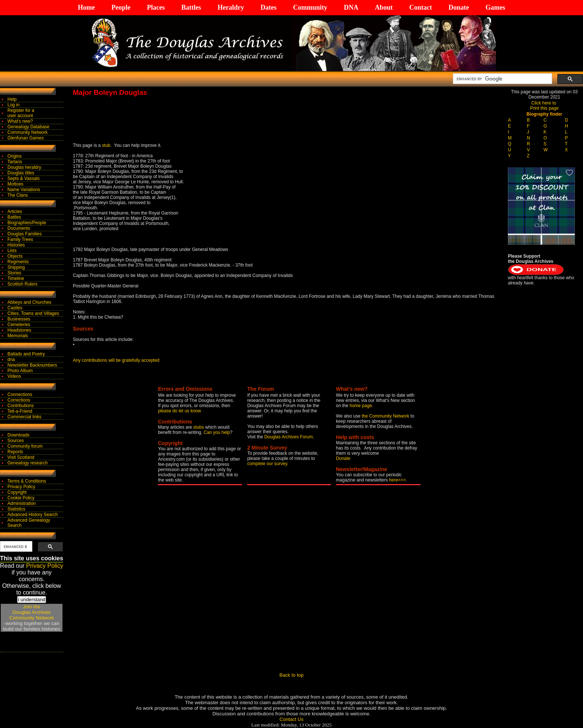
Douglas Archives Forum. (289, 437)
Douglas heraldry (24, 167)
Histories (16, 245)
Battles (191, 7)
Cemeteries (19, 325)
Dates (269, 7)
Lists (12, 251)
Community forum (25, 446)
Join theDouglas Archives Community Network (32, 612)
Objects (15, 256)
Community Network (28, 132)
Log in (14, 105)
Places (156, 7)
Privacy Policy (21, 487)
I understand (32, 600)
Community (310, 7)
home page (361, 406)
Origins (15, 156)
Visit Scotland (21, 457)
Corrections (19, 400)
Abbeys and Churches (29, 302)
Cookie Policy (21, 498)
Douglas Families (25, 234)
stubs (199, 427)
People (121, 7)
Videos (14, 376)
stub (106, 145)
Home (86, 7)
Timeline (16, 278)
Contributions (21, 406)
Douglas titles (21, 173)
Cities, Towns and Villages (33, 313)
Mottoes (15, 184)
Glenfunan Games (25, 138)
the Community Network (386, 416)
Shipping (16, 267)
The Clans (18, 195)
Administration (22, 503)
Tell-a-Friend (20, 411)
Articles (15, 212)
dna (11, 360)
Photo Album (20, 371)
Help (12, 99)
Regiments (18, 262)
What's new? (20, 121)
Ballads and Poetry (26, 354)
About (384, 7)
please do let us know (179, 411)
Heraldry (231, 7)
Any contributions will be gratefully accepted (116, 360)
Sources (16, 441)
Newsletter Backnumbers (32, 365)
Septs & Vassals (23, 178)
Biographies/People (27, 223)
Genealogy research (28, 463)
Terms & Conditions (27, 481)
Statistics (16, 509)
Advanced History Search (33, 515)
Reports (15, 452)
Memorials (18, 336)
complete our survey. (268, 464)
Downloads (18, 435)
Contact (421, 7)
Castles (15, 308)
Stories (14, 273)
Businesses (19, 319)
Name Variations (24, 190)
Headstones (19, 330)
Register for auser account (21, 113)
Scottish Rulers (22, 284)
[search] (502, 79)
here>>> (397, 480)
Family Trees (20, 239)
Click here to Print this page (545, 106)
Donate (459, 7)
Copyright (17, 492)
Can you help (217, 432)
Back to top (291, 675)
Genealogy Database (28, 127)
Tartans (15, 162)
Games (495, 7)
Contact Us (291, 719)
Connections (20, 394)
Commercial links (24, 417)
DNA (351, 7)
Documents (19, 228)
